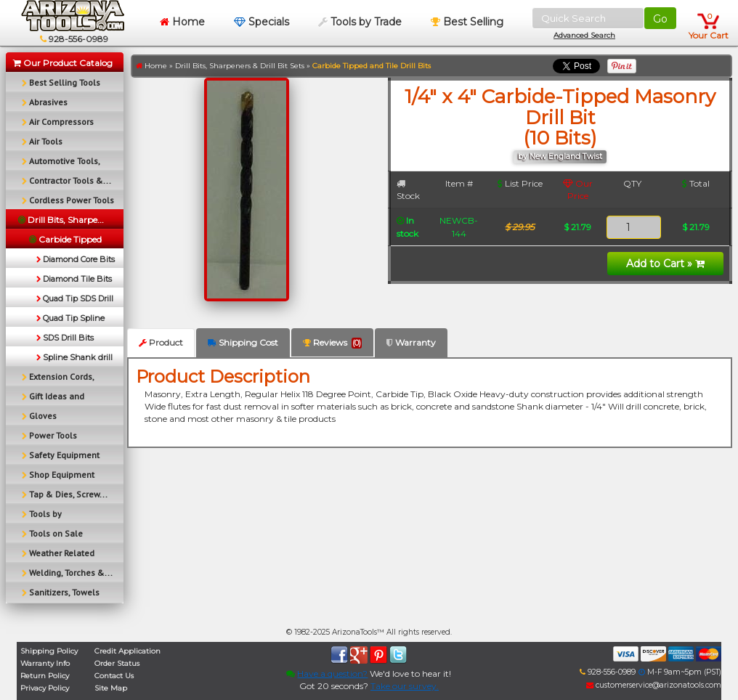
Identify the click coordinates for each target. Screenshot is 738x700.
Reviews (332, 343)
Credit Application (127, 651)
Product (161, 342)
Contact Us (114, 676)
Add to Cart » (665, 264)
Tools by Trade (360, 22)
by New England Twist (560, 156)
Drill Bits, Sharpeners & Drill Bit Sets (240, 66)
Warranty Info (45, 663)
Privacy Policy (45, 688)
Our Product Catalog (63, 63)
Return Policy (45, 676)
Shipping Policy (49, 651)
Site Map (111, 688)
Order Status (117, 663)
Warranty (411, 342)
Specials (261, 22)
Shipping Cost (243, 342)
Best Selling (467, 22)
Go (660, 19)
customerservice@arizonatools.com (654, 685)
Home (182, 22)
